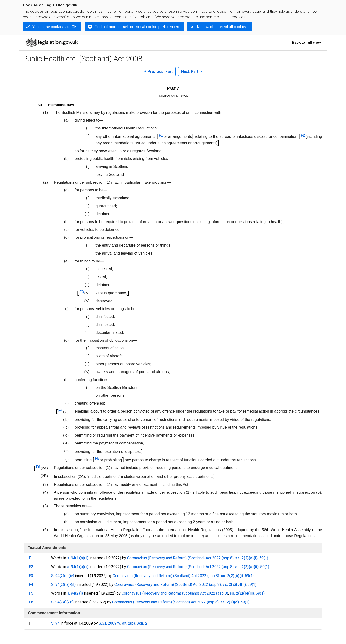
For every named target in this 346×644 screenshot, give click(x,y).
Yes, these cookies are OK (55, 27)
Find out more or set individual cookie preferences (137, 27)
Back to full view (306, 42)
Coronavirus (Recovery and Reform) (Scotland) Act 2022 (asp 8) (180, 558)
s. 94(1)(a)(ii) (78, 558)
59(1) (264, 558)
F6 (38, 467)
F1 (161, 135)
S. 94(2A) (59, 602)
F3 (82, 292)
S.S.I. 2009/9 (110, 623)
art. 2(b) (128, 623)
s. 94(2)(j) (75, 593)
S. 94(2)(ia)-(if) (63, 585)
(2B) (70, 602)
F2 (303, 135)
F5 (97, 459)
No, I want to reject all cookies (222, 27)
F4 (61, 410)
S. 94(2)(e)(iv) (63, 576)
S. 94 (55, 623)
